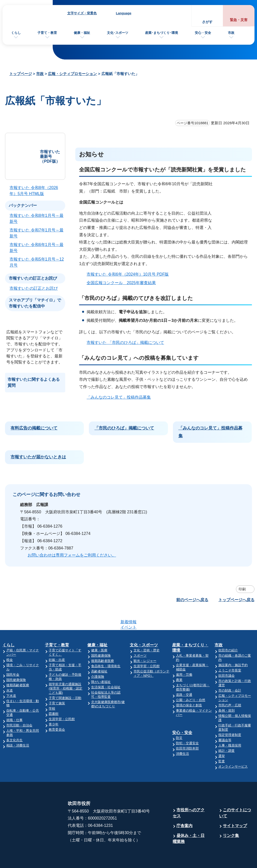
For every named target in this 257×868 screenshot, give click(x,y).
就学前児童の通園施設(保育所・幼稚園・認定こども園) (66, 669)
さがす (207, 22)
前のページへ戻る (192, 600)
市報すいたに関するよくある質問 (34, 382)
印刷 (242, 589)
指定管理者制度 (230, 715)
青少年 (54, 705)
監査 (222, 742)
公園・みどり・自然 (191, 680)
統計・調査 (227, 731)
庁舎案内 (184, 806)
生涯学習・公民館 (62, 699)
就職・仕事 (14, 700)
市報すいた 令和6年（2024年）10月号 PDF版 (128, 274)
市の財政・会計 (230, 671)
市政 (231, 33)
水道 (10, 671)
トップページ (21, 74)
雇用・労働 (184, 655)
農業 (179, 660)
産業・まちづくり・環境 (190, 628)
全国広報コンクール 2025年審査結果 (123, 283)
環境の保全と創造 (189, 686)
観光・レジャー (145, 641)
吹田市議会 (227, 656)
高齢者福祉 (99, 652)
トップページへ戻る (236, 600)
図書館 (54, 694)
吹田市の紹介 (228, 631)
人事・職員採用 (230, 726)
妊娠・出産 (57, 640)
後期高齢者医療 (18, 666)
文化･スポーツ (118, 33)
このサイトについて (235, 793)
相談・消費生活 (18, 726)
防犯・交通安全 (187, 724)
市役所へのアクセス (189, 793)
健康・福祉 (82, 33)
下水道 (11, 676)
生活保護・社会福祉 (106, 668)
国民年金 (13, 655)
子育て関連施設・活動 (65, 678)
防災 (179, 718)
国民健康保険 (16, 660)
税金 (10, 640)
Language (124, 13)
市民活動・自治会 (19, 706)
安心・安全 (203, 33)
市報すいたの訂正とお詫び (34, 288)
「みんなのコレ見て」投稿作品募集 (119, 397)
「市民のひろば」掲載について (124, 428)
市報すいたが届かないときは (38, 457)
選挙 (222, 736)
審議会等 (225, 721)
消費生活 (182, 734)
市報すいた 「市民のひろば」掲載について (125, 343)
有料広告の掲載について (34, 428)
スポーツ (140, 636)
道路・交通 (184, 675)
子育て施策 (57, 684)
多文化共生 (14, 721)
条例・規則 (227, 691)
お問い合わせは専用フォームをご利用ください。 (72, 555)
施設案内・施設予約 (233, 645)
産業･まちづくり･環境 (162, 33)
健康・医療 (99, 631)
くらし (16, 33)
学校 (52, 689)
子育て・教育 (47, 33)
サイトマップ (235, 806)
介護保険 (98, 657)
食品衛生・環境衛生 (106, 646)
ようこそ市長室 (230, 651)
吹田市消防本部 (187, 729)
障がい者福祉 (101, 662)
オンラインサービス (233, 747)
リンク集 (231, 816)
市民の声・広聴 (230, 686)
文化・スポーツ (144, 625)
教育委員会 (57, 710)
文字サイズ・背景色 (82, 13)
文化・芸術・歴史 (147, 631)
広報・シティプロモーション (72, 74)
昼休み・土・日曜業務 (189, 819)
